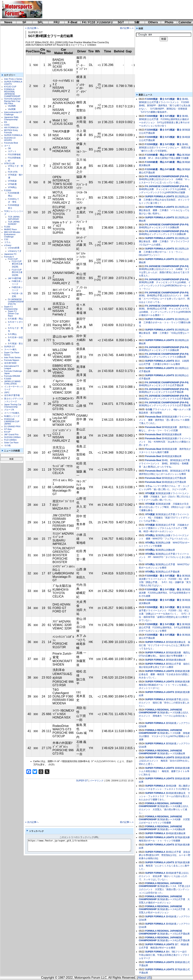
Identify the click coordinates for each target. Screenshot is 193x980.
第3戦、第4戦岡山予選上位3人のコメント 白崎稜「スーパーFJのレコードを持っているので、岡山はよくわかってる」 (164, 299)
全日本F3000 (10, 363)
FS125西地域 (14, 158)
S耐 (137, 22)
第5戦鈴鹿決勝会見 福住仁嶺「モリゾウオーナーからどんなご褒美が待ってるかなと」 (164, 645)
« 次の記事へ (32, 28)
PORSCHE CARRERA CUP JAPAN (12, 421)
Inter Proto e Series (13, 79)
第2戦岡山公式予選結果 (168, 572)
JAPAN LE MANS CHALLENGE (12, 382)
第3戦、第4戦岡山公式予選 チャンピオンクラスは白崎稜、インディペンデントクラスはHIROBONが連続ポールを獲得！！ (165, 312)
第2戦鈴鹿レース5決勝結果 (171, 753)
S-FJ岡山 (12, 334)
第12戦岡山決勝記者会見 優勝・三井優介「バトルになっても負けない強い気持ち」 (164, 210)
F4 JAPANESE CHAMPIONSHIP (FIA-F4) (16, 302)
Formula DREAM (12, 376)
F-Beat (73, 22)
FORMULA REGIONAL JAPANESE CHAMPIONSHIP (12, 93)
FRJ (56, 22)
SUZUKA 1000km (12, 437)
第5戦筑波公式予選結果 (174, 478)
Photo (169, 22)
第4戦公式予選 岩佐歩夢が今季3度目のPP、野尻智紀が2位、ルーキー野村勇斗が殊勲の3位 (165, 855)
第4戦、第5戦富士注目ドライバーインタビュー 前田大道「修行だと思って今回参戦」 (165, 148)
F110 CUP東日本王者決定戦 (17, 264)
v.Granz (8, 245)
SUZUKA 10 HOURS (10, 139)
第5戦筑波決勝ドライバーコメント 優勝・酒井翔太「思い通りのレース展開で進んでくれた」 (165, 420)
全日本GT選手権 (12, 395)
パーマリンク (97, 781)
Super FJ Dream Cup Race (13, 313)
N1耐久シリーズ (12, 416)
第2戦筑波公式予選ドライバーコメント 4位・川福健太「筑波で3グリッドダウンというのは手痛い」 (164, 518)
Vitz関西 (12, 106)
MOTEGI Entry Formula (11, 131)
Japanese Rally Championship (11, 118)
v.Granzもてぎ (15, 251)
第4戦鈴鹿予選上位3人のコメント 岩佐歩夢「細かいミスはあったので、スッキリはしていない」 (164, 876)
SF (24, 22)
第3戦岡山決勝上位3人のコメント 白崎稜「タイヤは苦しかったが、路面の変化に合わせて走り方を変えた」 (164, 272)
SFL (40, 22)
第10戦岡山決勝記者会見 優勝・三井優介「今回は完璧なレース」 (164, 333)
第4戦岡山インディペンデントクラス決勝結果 (162, 234)
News (8, 22)
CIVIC (7, 125)
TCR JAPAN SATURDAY (14, 218)
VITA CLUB (9, 163)
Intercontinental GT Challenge (13, 113)
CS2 (6, 239)
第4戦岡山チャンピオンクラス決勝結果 (159, 227)
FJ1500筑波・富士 (155, 99)
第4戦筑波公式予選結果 (174, 482)
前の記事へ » (127, 28)
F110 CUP (13, 259)
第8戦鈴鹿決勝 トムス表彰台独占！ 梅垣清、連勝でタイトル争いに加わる (166, 771)
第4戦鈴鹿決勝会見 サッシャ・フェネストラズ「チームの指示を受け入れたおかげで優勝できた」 (164, 796)
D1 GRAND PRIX (12, 426)
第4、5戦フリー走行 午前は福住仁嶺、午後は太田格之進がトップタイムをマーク (164, 955)
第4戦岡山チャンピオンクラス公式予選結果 (161, 385)
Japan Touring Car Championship (13, 406)
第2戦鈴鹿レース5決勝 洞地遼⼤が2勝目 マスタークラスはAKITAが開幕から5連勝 (164, 736)
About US (144, 978)
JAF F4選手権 (15, 278)
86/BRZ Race (11, 229)
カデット (12, 151)
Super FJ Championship (11, 308)
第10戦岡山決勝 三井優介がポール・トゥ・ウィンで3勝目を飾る (165, 322)
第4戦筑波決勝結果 (172, 456)
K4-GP (7, 432)
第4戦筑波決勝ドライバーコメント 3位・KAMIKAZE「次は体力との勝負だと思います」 (165, 442)
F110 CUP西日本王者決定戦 (17, 272)
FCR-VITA (13, 172)
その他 (7, 445)
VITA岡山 (12, 187)
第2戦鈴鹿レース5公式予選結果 (173, 934)
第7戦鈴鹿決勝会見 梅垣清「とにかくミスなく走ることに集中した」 (164, 866)
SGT (121, 22)
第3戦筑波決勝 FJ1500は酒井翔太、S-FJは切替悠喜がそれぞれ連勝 (165, 593)
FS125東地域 (14, 154)
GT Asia (8, 429)
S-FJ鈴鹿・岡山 (15, 319)
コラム (7, 242)
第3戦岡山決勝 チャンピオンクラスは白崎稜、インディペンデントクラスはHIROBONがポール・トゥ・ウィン (165, 286)
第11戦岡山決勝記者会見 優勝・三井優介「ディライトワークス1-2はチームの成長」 (164, 241)
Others (153, 22)
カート (7, 146)
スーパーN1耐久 (12, 413)
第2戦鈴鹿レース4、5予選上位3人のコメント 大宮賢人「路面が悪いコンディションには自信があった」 (164, 889)
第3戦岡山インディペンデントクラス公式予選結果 (165, 405)
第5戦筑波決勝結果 (172, 434)
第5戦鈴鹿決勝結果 (176, 660)
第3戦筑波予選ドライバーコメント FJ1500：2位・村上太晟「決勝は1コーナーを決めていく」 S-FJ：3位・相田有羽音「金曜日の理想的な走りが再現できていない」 (165, 614)
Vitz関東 (12, 109)
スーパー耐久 (11, 349)
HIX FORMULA (11, 127)
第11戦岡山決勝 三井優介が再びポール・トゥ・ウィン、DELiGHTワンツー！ (164, 252)
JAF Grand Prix (11, 434)
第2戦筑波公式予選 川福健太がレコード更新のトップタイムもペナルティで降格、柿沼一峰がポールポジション (164, 528)
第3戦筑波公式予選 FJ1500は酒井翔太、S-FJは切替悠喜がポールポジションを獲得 (165, 628)
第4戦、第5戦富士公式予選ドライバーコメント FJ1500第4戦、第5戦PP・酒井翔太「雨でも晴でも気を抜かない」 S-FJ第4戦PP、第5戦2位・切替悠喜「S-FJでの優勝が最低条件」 (165, 106)
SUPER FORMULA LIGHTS (160, 196)
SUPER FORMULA (13, 135)
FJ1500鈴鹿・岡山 (155, 155)
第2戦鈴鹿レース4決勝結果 (171, 829)
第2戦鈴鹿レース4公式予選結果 (173, 940)
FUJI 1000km (10, 440)
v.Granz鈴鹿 (14, 248)
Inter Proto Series (12, 357)
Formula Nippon (12, 360)
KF (9, 161)
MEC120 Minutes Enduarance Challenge (12, 234)
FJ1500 (8, 190)
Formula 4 (9, 257)
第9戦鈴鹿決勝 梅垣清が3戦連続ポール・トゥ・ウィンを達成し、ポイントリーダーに (166, 685)
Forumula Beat (11, 143)
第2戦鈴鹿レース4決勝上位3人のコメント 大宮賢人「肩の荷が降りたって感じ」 (164, 809)
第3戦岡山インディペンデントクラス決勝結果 (162, 357)
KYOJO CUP (10, 87)
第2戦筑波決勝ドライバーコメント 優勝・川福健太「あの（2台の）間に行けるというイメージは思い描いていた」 (165, 497)
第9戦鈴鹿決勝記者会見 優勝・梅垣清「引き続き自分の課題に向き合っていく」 (164, 674)
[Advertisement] (69, 7)
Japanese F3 (10, 254)
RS (6, 122)
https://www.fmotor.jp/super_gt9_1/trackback (83, 845)
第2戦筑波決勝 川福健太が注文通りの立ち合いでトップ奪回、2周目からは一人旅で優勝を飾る (165, 507)
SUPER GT (10, 347)
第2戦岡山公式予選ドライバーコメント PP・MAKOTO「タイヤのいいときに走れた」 (165, 557)
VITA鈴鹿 (12, 184)
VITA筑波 (12, 181)
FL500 (7, 227)
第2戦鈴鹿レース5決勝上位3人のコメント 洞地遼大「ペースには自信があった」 (164, 716)
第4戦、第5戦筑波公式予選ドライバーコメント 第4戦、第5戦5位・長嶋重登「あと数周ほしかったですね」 (164, 464)
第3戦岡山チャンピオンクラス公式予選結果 (161, 392)
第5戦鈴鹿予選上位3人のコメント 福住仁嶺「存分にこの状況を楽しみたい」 (164, 703)
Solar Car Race (11, 443)
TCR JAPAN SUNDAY (14, 223)
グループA (9, 410)
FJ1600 (8, 379)
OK (10, 148)
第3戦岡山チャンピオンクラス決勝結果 (159, 350)
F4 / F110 (89, 22)
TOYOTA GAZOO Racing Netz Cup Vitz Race (12, 101)
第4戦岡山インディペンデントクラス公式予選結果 (165, 399)
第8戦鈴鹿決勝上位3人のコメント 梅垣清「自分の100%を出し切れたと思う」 (164, 761)
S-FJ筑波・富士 (15, 343)
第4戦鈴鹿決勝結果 (176, 833)
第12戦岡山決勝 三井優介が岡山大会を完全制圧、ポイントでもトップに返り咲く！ (164, 200)
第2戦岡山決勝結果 (165, 550)
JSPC (7, 392)
